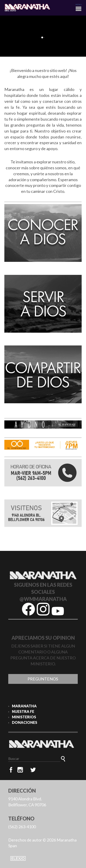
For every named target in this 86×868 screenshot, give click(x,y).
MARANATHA (24, 706)
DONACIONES (25, 722)
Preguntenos (43, 679)
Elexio (18, 858)
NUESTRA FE (23, 711)
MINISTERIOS (24, 717)
